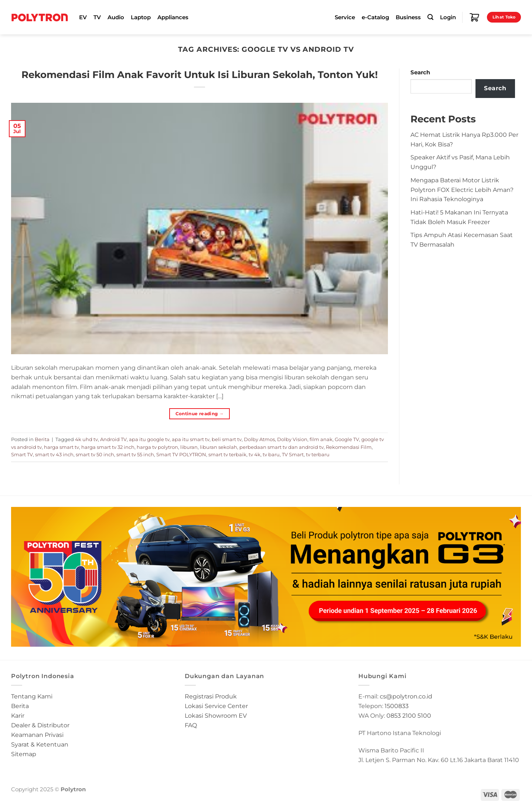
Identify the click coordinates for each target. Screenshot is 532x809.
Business (408, 17)
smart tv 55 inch (135, 454)
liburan (189, 447)
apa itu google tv (149, 439)
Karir (18, 715)
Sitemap (24, 754)
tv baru (271, 454)
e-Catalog (375, 17)
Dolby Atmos (259, 439)
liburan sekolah (219, 447)
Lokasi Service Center (216, 706)
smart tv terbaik (227, 454)
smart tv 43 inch (54, 454)
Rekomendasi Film (349, 447)
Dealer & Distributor (40, 725)
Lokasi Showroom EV (216, 715)
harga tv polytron (157, 447)
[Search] (430, 17)
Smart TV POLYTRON (181, 454)
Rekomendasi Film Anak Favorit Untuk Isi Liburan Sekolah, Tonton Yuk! (200, 75)
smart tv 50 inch (95, 454)
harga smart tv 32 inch (108, 447)
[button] (266, 577)
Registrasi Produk (211, 696)
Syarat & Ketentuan (40, 744)
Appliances (173, 17)
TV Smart (293, 454)
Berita (42, 439)
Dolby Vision (292, 439)
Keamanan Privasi (37, 735)
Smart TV (22, 454)
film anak (321, 439)
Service (345, 17)
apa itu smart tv (191, 439)
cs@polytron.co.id (406, 696)
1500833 (397, 706)
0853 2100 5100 (409, 715)
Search (420, 72)
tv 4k (255, 454)
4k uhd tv (86, 439)
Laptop (141, 17)
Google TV (347, 439)
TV (97, 17)
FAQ (191, 725)
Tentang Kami (32, 696)
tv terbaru (318, 454)
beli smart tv (227, 439)
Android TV (113, 439)
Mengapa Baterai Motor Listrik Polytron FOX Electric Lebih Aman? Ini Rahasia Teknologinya (462, 190)
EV (83, 17)
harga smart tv (62, 447)
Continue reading (200, 414)
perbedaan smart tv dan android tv (282, 447)
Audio (116, 17)
